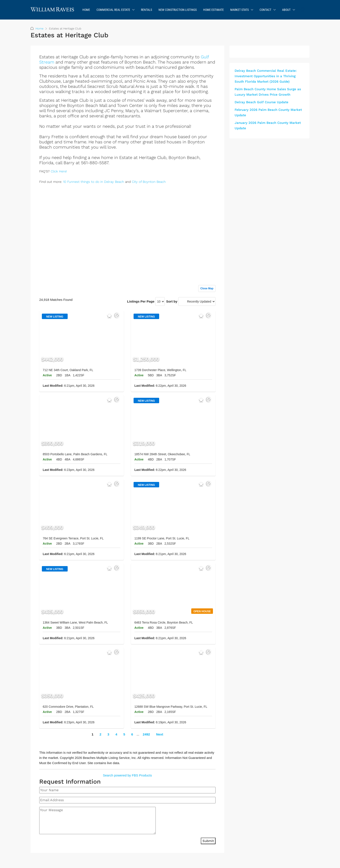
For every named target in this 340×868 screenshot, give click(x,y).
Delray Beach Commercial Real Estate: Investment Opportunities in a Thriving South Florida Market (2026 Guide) (266, 76)
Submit (208, 841)
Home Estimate (213, 10)
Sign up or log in (203, 191)
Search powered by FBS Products (127, 775)
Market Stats (239, 10)
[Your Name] (127, 790)
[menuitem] (303, 10)
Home (86, 10)
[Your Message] (97, 821)
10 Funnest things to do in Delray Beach (94, 182)
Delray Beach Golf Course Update (262, 102)
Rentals (146, 10)
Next (160, 734)
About (286, 10)
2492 (146, 734)
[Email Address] (127, 800)
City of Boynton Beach (149, 182)
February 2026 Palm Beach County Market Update (268, 112)
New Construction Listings (178, 10)
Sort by (172, 301)
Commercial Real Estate (113, 10)
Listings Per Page (141, 301)
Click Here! (59, 171)
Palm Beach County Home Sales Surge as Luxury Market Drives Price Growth (268, 92)
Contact (265, 10)
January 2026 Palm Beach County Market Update (268, 125)
